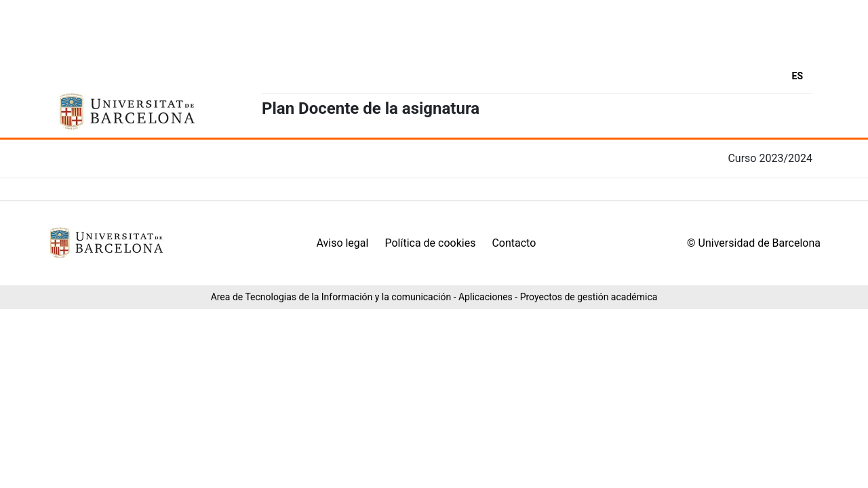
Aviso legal (342, 243)
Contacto (514, 243)
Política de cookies (430, 243)
